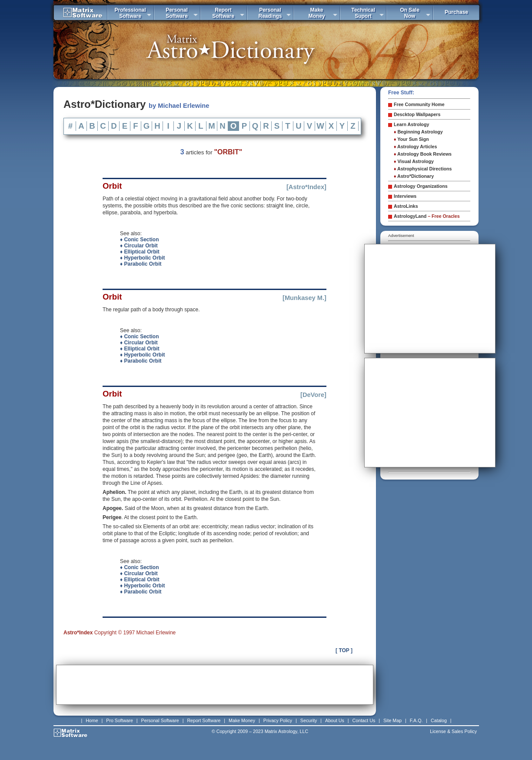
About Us (335, 720)
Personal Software (160, 720)
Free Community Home (419, 104)
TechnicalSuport (363, 13)
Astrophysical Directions (423, 169)
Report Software (204, 720)
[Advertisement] (215, 685)
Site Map (392, 720)
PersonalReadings (270, 13)
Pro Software (120, 720)
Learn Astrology (411, 124)
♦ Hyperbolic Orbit (142, 258)
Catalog (439, 720)
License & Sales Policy (453, 731)
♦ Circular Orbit (139, 246)
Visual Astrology (414, 161)
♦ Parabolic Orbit (141, 264)
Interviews (405, 196)
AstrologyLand (427, 216)
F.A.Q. (416, 720)
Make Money (242, 720)
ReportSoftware (223, 13)
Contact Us (364, 720)
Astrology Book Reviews (423, 154)
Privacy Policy (278, 720)
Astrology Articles (415, 147)
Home (92, 720)
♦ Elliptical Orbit (140, 252)
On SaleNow (410, 13)
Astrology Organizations (421, 186)
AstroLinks (406, 206)
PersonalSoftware (177, 13)
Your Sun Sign (411, 139)
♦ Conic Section (139, 240)
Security (309, 720)
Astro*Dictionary (414, 176)
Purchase (456, 12)
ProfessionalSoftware (130, 13)
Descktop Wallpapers (417, 114)
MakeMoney (316, 13)
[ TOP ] (344, 650)
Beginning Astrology (418, 132)
